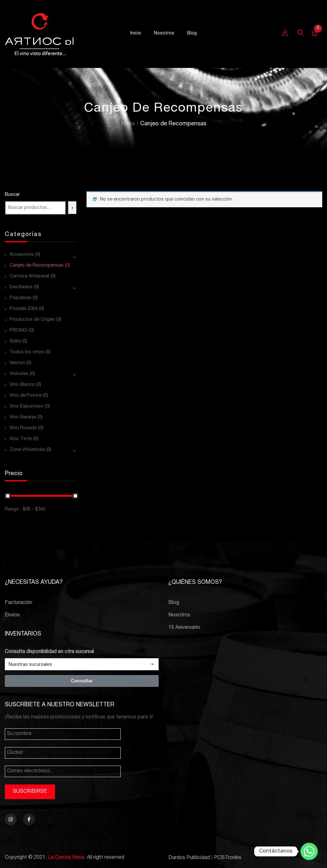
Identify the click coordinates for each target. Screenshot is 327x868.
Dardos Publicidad (189, 858)
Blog (174, 603)
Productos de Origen (32, 320)
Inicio (128, 124)
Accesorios (22, 255)
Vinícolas (19, 374)
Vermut (17, 363)
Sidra (15, 341)
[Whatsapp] (309, 851)
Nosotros (179, 615)
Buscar (12, 195)
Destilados (21, 287)
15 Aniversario (184, 628)
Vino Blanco (22, 385)
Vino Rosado (23, 428)
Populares (20, 298)
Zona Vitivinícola (27, 450)
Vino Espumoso (27, 406)
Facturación (19, 603)
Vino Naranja (23, 417)
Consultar (82, 681)
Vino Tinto (21, 439)
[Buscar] (72, 208)
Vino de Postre (26, 396)
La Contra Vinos (66, 858)
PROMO (19, 331)
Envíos (12, 615)
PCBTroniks (228, 858)
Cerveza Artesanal (29, 276)
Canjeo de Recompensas (37, 265)
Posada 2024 (24, 309)
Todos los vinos (27, 352)
